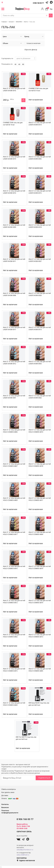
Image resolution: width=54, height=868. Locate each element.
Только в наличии (33, 43)
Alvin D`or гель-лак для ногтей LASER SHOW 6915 (40, 192)
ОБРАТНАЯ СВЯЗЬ (24, 832)
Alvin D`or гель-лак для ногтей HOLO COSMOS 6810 (40, 431)
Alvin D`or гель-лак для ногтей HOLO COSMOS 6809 (14, 499)
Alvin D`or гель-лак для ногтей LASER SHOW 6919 (14, 158)
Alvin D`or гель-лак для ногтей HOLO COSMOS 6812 (14, 602)
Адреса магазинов (26, 860)
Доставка (5, 795)
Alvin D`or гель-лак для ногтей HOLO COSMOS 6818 (40, 465)
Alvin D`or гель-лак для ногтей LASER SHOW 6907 (40, 260)
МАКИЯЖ (19, 22)
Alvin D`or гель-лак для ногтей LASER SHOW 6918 (40, 226)
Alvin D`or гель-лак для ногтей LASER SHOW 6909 (14, 226)
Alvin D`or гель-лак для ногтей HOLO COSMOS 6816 (14, 567)
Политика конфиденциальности (10, 812)
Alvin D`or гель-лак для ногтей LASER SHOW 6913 (40, 328)
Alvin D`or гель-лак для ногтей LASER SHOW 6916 (14, 90)
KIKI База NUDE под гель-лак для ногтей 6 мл (39, 704)
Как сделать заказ (8, 792)
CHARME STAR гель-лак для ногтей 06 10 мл (13, 124)
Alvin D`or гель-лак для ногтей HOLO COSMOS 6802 (14, 636)
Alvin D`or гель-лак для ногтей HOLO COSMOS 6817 (14, 533)
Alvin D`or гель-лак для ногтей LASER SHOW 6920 (40, 294)
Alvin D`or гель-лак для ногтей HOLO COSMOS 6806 (14, 431)
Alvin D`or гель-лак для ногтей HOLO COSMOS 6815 (14, 670)
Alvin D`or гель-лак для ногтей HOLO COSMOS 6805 (40, 670)
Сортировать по (7, 58)
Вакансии (5, 807)
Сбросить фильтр (31, 50)
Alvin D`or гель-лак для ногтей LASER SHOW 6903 (40, 363)
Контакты (5, 804)
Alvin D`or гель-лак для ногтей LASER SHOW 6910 (14, 192)
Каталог (11, 22)
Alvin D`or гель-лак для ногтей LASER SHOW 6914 (40, 124)
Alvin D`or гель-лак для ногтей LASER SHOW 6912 (14, 363)
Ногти (26, 22)
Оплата (10, 798)
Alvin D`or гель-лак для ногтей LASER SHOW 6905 (40, 158)
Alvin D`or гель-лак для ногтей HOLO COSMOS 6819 (40, 567)
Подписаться (44, 778)
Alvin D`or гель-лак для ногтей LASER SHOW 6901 (14, 397)
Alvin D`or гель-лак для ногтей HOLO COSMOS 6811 (40, 499)
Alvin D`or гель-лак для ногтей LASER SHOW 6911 (14, 260)
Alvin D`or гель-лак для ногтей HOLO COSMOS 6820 (14, 704)
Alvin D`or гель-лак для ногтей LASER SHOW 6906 (14, 294)
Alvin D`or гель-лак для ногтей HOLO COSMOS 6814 (40, 602)
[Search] (51, 15)
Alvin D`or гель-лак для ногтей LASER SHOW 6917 (14, 328)
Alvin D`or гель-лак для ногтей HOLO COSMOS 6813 (40, 636)
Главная (4, 22)
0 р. (50, 9)
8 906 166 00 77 (38, 3)
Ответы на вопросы (9, 789)
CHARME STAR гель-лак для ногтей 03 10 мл (38, 90)
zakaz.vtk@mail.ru (23, 855)
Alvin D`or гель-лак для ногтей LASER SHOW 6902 (40, 397)
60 (19, 64)
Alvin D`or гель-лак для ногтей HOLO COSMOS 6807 (14, 465)
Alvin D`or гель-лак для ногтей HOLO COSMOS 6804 (40, 533)
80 (23, 64)
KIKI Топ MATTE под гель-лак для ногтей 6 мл (26, 738)
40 (15, 64)
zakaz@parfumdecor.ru (25, 850)
